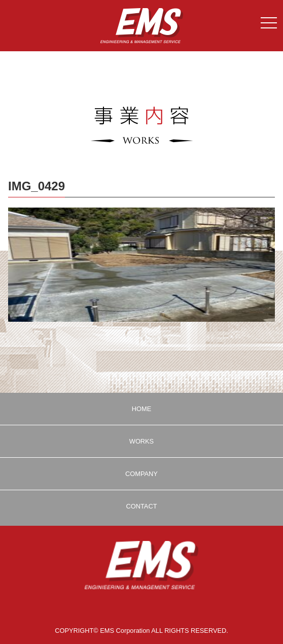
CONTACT (142, 506)
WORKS (141, 441)
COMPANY (141, 474)
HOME (141, 409)
